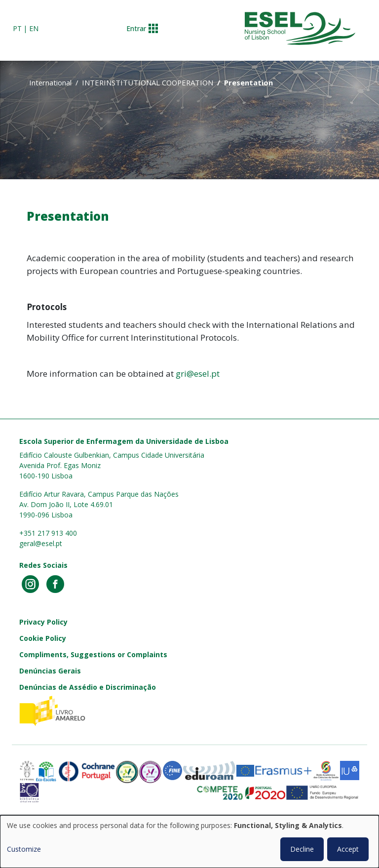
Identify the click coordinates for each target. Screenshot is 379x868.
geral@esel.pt (41, 543)
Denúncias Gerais (50, 671)
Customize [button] (24, 849)
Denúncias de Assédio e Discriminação (88, 687)
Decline (302, 849)
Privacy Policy (43, 622)
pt (17, 28)
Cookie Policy (43, 638)
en (34, 28)
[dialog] (189, 842)
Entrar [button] (136, 28)
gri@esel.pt (198, 374)
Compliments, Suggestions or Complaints (93, 654)
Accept (348, 849)
